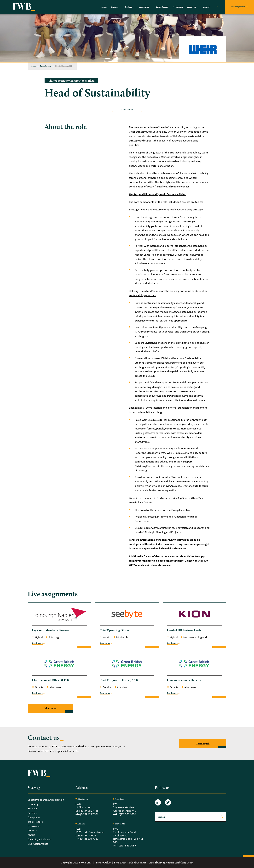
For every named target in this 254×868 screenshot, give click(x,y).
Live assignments (238, 7)
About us (192, 7)
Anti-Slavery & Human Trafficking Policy (171, 863)
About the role (127, 110)
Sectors (129, 7)
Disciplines (144, 7)
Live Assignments (38, 844)
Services (115, 7)
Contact (206, 7)
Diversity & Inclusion (40, 840)
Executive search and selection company (46, 802)
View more (51, 708)
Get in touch (203, 744)
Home (104, 7)
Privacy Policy (103, 863)
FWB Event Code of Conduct (130, 863)
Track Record (162, 7)
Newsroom (178, 7)
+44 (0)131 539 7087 (87, 814)
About (31, 835)
